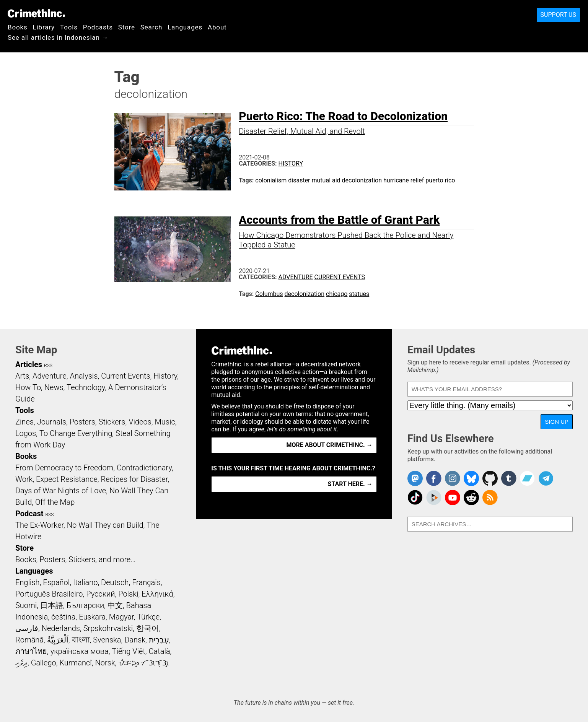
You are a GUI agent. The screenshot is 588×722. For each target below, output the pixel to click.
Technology (86, 387)
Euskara (92, 617)
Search (151, 27)
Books (18, 27)
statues (359, 294)
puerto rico (440, 180)
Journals (52, 422)
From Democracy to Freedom (64, 468)
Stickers (112, 422)
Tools (69, 27)
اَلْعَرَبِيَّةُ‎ (58, 640)
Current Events (340, 277)
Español (56, 582)
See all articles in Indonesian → (58, 37)
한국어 (148, 628)
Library (44, 27)
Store (127, 27)
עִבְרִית (159, 640)
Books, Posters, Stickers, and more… (75, 559)
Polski (128, 594)
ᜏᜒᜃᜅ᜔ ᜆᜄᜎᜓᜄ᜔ (143, 663)
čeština (63, 617)
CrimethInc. (36, 13)
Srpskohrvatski (108, 628)
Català (160, 651)
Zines (24, 422)
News (54, 387)
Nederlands (61, 628)
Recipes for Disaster (134, 479)
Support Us (558, 15)
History (291, 163)
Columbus (269, 294)
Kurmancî (75, 663)
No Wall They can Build (105, 525)
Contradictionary (144, 468)
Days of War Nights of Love (61, 491)
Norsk (105, 663)
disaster (299, 180)
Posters (82, 422)
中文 (115, 605)
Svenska (107, 640)
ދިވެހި (21, 663)
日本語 (52, 605)
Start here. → (350, 484)
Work (24, 479)
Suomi (26, 605)
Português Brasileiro (49, 594)
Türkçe (148, 617)
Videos (140, 422)
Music (165, 422)
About (217, 27)
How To (28, 387)
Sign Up (557, 422)
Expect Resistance (67, 479)
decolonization (362, 180)
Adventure (296, 277)
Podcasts (98, 27)
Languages (185, 27)
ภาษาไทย (31, 651)
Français (146, 582)
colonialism (271, 180)
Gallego (44, 663)
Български (86, 605)
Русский (100, 594)
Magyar (121, 617)
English (28, 582)
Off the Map (55, 502)
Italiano (85, 582)
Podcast (29, 514)
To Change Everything (76, 433)
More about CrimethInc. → (330, 445)
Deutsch (115, 582)
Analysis (84, 376)
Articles (29, 364)
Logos (26, 433)
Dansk (135, 640)
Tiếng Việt (128, 651)
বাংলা (81, 640)
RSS (48, 366)
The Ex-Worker (39, 525)
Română (29, 640)
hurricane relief (404, 180)
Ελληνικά (157, 594)
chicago (337, 294)
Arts (22, 376)
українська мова (80, 651)
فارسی (27, 628)
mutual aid (326, 180)
